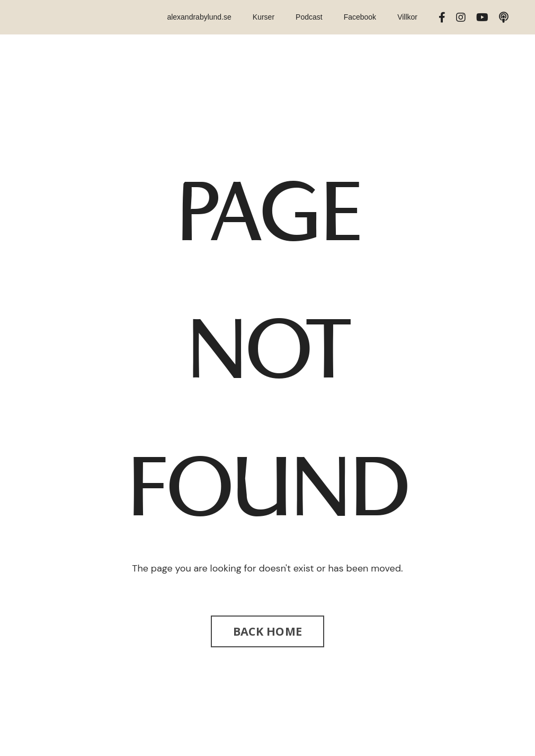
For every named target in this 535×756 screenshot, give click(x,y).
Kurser (264, 17)
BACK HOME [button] (267, 631)
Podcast (309, 17)
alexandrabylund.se (199, 17)
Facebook (360, 17)
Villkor (407, 17)
